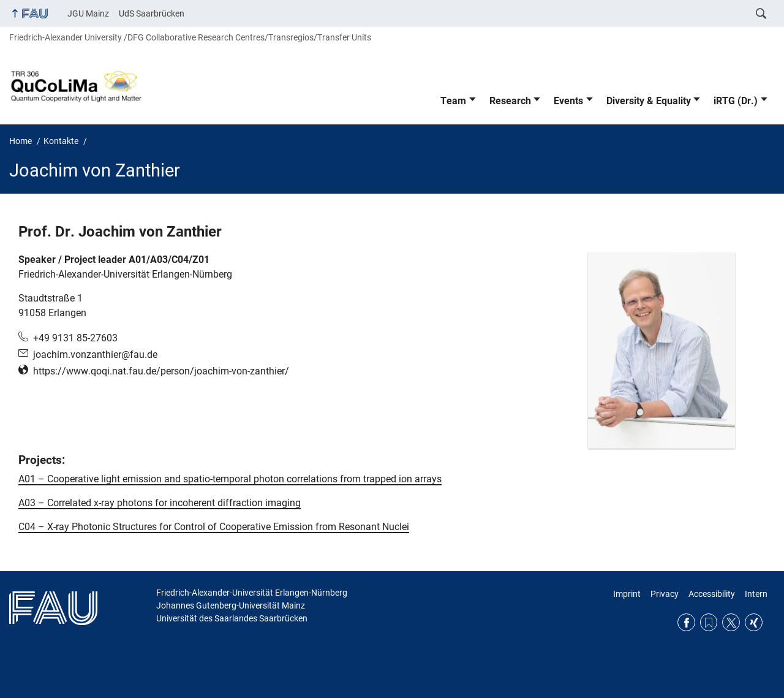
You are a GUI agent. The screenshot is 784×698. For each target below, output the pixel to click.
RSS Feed (709, 622)
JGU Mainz (88, 13)
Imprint (627, 594)
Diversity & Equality (649, 101)
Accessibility (712, 594)
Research (510, 101)
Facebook (686, 622)
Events (568, 101)
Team (453, 101)
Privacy (665, 594)
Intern (756, 594)
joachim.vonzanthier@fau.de (95, 355)
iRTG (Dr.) (736, 101)
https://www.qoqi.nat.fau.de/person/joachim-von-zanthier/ (161, 371)
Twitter (731, 622)
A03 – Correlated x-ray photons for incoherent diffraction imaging (160, 503)
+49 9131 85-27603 (75, 338)
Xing (754, 622)
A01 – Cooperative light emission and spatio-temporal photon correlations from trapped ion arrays (230, 479)
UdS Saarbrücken (152, 13)
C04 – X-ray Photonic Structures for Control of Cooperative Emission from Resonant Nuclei (214, 527)
